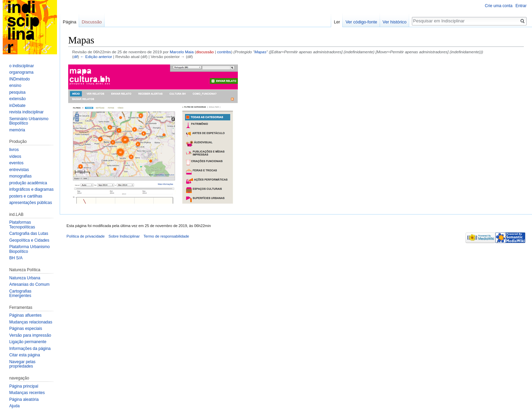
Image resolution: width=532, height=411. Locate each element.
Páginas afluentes (25, 315)
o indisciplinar (22, 66)
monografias (20, 176)
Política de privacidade (86, 236)
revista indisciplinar (26, 112)
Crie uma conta (499, 6)
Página (70, 22)
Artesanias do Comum (29, 284)
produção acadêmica (28, 183)
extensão (17, 99)
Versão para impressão (30, 335)
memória (17, 130)
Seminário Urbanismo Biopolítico (29, 121)
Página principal (24, 386)
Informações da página (30, 349)
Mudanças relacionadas (31, 322)
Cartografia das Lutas (29, 233)
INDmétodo (20, 79)
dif (76, 57)
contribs (224, 52)
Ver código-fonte (361, 22)
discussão (205, 52)
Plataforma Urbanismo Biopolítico (29, 249)
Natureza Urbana (25, 278)
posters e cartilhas (26, 196)
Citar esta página (25, 355)
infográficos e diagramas (31, 189)
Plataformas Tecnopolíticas (22, 225)
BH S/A (16, 258)
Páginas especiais (26, 329)
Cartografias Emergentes (20, 294)
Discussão (92, 22)
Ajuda (14, 406)
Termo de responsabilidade (166, 236)
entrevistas (19, 170)
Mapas (260, 52)
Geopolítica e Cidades (29, 240)
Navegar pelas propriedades (22, 364)
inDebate (17, 106)
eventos (16, 163)
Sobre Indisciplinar (124, 236)
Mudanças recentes (27, 393)
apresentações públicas (31, 203)
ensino (15, 86)
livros (14, 150)
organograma (21, 72)
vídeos (15, 156)
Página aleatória (24, 399)
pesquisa (17, 92)
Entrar (521, 6)
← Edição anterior (96, 57)
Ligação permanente (28, 342)
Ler (337, 22)
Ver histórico (395, 22)
